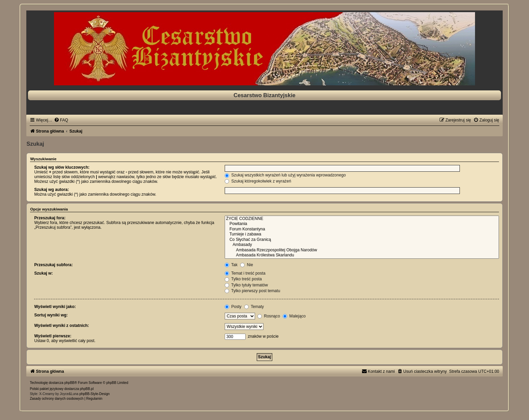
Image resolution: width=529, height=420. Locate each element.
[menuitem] (61, 120)
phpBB (69, 383)
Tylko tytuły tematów (246, 285)
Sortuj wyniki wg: (51, 315)
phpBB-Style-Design (94, 394)
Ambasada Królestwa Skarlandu (362, 255)
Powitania (362, 224)
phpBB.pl (87, 389)
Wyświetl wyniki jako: (55, 307)
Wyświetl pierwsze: (53, 336)
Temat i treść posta (245, 273)
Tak (231, 265)
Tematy (254, 307)
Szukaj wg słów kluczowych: (62, 167)
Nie (247, 265)
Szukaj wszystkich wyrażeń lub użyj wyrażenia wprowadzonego (285, 175)
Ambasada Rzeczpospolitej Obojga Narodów (362, 250)
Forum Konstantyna (362, 229)
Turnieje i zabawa (362, 234)
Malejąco (294, 316)
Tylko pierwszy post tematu (252, 291)
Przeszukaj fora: (50, 218)
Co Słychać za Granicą (362, 240)
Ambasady (362, 245)
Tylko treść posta (243, 279)
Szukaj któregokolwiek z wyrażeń (258, 181)
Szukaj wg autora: (51, 190)
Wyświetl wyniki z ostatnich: (61, 326)
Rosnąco (269, 316)
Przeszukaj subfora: (53, 265)
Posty (233, 307)
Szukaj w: (43, 273)
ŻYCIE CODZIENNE (362, 219)
